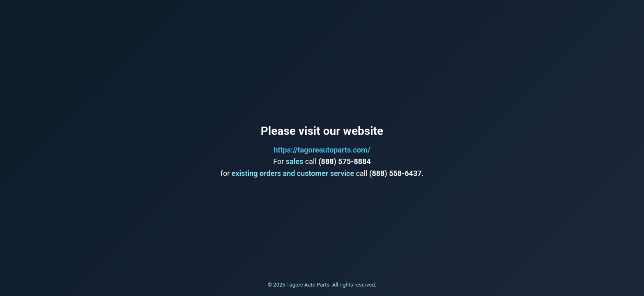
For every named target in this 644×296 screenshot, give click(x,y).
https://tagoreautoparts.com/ (322, 150)
